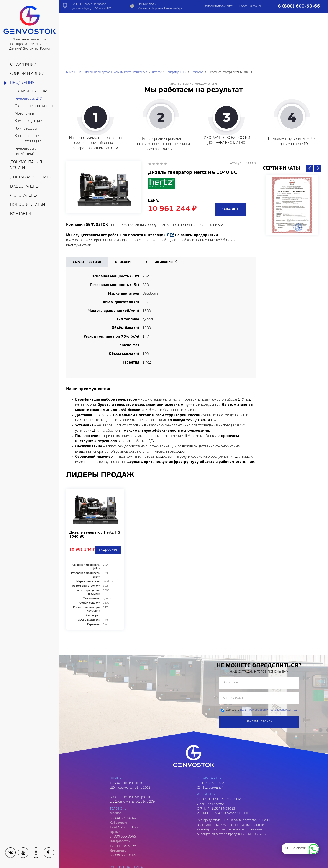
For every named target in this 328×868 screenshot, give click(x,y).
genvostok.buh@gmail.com (129, 847)
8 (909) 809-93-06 (123, 866)
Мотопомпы (25, 114)
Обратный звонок (250, 6)
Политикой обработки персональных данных (268, 657)
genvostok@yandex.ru (126, 824)
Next (318, 115)
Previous (310, 115)
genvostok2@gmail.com (127, 833)
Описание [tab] (124, 209)
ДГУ (170, 182)
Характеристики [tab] (87, 209)
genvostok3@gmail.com (127, 861)
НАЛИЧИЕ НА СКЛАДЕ (33, 91)
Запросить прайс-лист (218, 6)
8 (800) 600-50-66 (123, 784)
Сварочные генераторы (34, 106)
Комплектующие (28, 121)
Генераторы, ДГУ (28, 99)
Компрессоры (26, 129)
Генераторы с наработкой (26, 151)
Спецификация (159, 209)
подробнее (108, 497)
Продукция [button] (22, 83)
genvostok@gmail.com (126, 819)
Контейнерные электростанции (28, 139)
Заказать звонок (259, 669)
